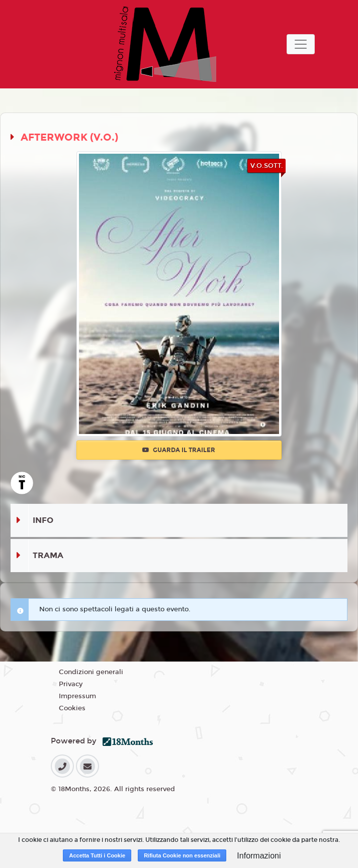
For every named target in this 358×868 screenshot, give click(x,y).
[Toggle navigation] (301, 44)
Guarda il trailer (179, 450)
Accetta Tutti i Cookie (97, 855)
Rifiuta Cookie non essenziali (182, 855)
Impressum (77, 696)
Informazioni (259, 856)
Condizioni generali (91, 672)
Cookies (72, 708)
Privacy (71, 684)
